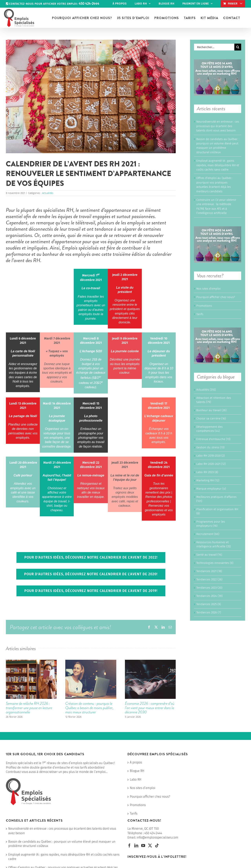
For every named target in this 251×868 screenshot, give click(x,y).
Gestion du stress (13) (210, 447)
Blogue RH (137, 771)
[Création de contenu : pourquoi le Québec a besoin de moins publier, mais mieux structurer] (91, 662)
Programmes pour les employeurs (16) (211, 524)
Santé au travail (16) (209, 555)
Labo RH (136, 779)
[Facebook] (129, 846)
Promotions (204, 306)
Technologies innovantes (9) (215, 563)
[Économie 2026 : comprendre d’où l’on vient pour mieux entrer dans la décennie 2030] (150, 662)
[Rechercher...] (214, 47)
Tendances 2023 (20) (209, 588)
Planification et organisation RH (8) (217, 511)
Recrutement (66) (208, 534)
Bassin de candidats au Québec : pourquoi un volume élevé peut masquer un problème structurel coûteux (62, 844)
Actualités (48, 193)
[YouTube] (143, 846)
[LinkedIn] (136, 846)
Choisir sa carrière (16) (211, 418)
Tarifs (200, 314)
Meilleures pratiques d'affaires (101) (216, 499)
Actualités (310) (206, 390)
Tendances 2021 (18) (209, 571)
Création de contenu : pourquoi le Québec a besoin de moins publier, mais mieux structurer (89, 708)
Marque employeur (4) (211, 489)
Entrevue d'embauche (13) (213, 439)
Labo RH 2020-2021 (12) (211, 464)
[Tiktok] (157, 846)
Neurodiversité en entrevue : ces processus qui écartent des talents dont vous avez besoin (218, 126)
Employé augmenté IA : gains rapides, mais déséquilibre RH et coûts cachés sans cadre (218, 165)
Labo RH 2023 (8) (207, 472)
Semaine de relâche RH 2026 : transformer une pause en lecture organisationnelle (29, 708)
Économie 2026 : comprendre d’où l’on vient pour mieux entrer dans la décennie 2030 (150, 708)
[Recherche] (238, 47)
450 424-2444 (153, 833)
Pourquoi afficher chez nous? (216, 297)
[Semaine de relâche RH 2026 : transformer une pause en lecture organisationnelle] (31, 662)
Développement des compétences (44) (209, 429)
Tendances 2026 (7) (209, 612)
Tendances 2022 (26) (209, 579)
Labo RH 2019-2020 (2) (211, 456)
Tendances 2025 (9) (209, 604)
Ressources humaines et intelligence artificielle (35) (214, 544)
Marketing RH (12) (208, 480)
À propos (136, 762)
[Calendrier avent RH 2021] (91, 96)
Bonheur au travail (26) (211, 410)
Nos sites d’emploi (208, 289)
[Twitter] (150, 846)
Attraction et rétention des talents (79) (214, 400)
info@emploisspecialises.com (157, 837)
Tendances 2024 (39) (209, 596)
